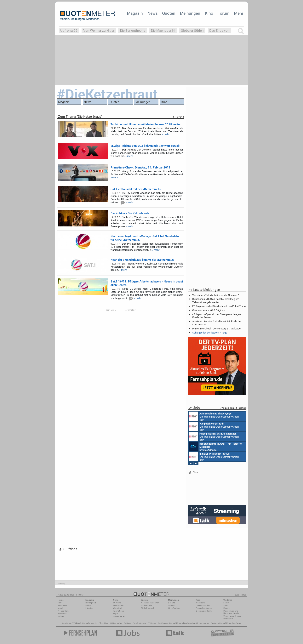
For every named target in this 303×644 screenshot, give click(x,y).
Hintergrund (91, 603)
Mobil (60, 608)
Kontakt (227, 608)
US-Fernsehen (119, 616)
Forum (223, 13)
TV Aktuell (77, 623)
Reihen (89, 605)
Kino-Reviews (174, 608)
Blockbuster (163, 623)
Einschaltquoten (140, 623)
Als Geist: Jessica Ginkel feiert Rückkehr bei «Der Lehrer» (217, 323)
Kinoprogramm (203, 623)
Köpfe (116, 614)
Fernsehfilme (175, 623)
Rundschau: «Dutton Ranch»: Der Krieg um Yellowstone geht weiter (216, 300)
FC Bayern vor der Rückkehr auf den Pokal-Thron (219, 306)
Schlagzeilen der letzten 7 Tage (210, 333)
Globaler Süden (192, 30)
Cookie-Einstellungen (233, 616)
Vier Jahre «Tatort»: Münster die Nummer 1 (216, 295)
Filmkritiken (104, 623)
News (153, 13)
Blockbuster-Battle (204, 611)
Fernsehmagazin (90, 623)
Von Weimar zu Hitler (99, 30)
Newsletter (62, 605)
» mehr (166, 134)
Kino (209, 13)
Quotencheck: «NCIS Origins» (208, 310)
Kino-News (200, 603)
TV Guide (152, 623)
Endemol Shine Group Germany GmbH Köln (214, 416)
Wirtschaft (117, 608)
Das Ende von (219, 30)
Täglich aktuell (147, 608)
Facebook (62, 614)
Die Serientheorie (133, 30)
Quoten (169, 13)
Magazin (135, 13)
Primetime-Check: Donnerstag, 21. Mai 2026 (216, 328)
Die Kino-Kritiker (203, 605)
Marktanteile (146, 605)
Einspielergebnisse (204, 608)
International (119, 611)
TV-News (117, 603)
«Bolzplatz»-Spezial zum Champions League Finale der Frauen (217, 316)
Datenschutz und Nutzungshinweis (231, 612)
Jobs (226, 605)
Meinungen (190, 13)
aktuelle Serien (188, 623)
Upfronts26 (69, 30)
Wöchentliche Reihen (150, 603)
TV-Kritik (172, 605)
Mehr (239, 13)
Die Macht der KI (163, 30)
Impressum (228, 619)
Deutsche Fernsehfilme (221, 623)
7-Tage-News (64, 611)
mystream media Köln (216, 447)
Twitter (61, 616)
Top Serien (237, 623)
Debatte (172, 603)
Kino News (66, 623)
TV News (127, 623)
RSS (60, 603)
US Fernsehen (116, 623)
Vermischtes (118, 605)
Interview (89, 608)
